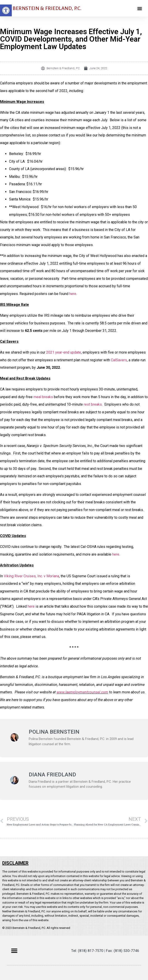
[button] (6, 10)
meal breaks (43, 397)
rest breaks (93, 404)
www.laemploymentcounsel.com (82, 692)
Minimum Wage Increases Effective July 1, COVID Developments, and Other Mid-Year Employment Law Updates (71, 39)
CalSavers (119, 360)
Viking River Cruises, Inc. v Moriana (31, 576)
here (73, 294)
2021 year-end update (64, 352)
